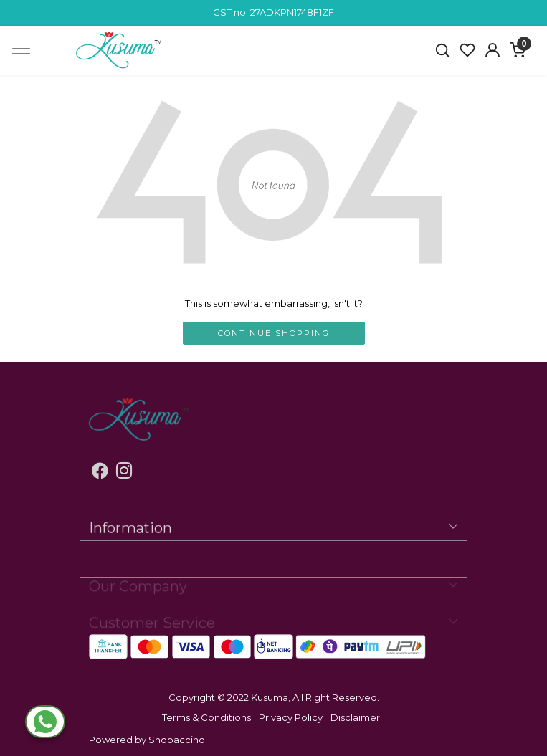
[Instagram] (124, 473)
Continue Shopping (274, 333)
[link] (443, 50)
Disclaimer (355, 717)
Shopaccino (177, 740)
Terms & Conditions (206, 717)
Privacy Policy (291, 717)
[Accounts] (493, 50)
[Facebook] (100, 473)
